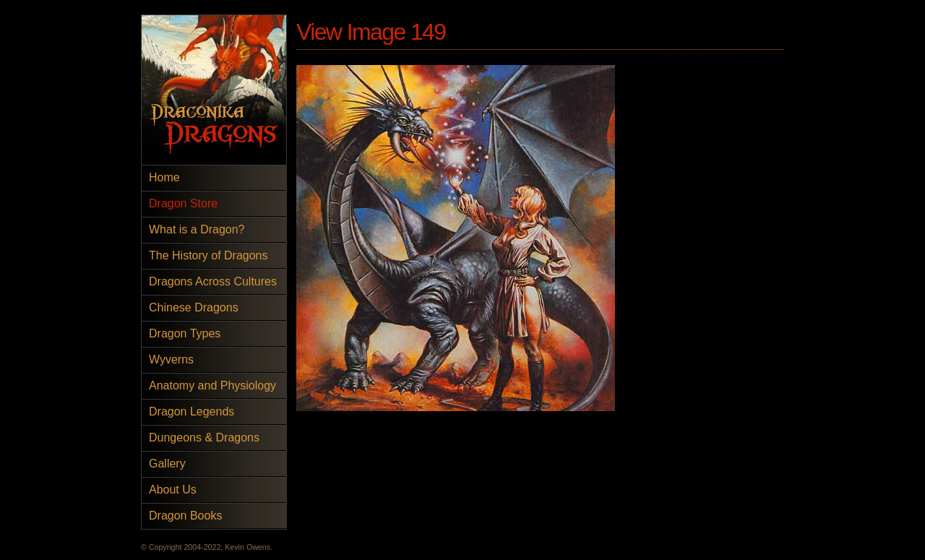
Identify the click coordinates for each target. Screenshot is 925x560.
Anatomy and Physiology (212, 385)
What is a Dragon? (197, 229)
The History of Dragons (208, 255)
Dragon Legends (192, 412)
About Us (173, 490)
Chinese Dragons (194, 307)
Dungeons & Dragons (204, 438)
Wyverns (171, 359)
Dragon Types (185, 333)
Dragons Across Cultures (213, 281)
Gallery (167, 464)
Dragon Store (183, 203)
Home (164, 177)
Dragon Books (185, 516)
